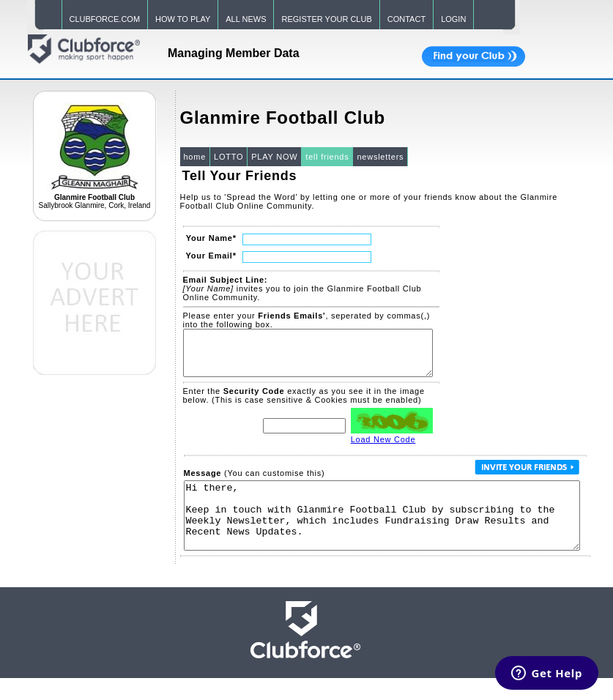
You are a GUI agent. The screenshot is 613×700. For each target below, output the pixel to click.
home (195, 157)
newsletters (380, 157)
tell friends (327, 157)
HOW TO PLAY (183, 19)
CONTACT (406, 19)
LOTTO (229, 157)
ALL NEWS (246, 19)
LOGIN (453, 19)
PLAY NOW (274, 157)
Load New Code (383, 448)
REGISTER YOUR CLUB (326, 19)
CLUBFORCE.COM (105, 19)
